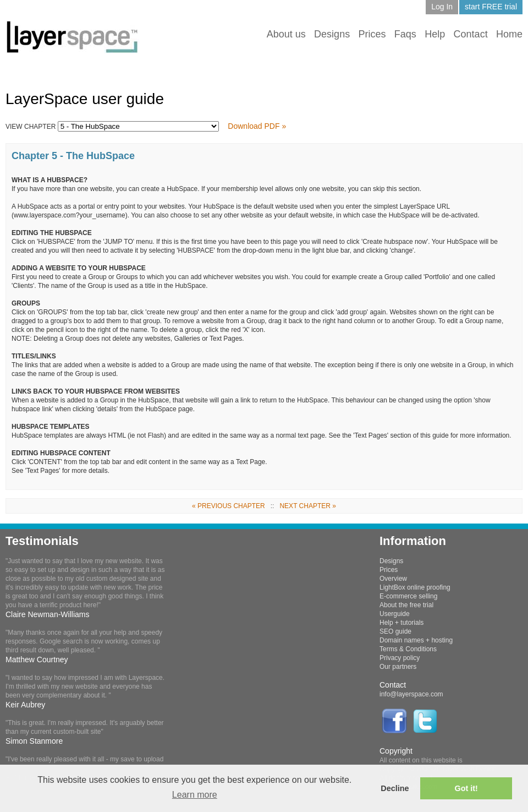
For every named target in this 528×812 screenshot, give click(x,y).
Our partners (398, 667)
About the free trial (406, 605)
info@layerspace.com (411, 694)
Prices (372, 34)
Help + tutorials (402, 623)
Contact (471, 34)
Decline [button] (395, 788)
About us (286, 34)
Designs (332, 34)
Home (509, 34)
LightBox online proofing (415, 587)
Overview (393, 579)
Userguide (395, 614)
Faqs (405, 34)
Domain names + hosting (416, 640)
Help (435, 34)
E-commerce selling (408, 596)
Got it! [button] (466, 788)
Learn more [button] (195, 795)
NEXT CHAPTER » (307, 506)
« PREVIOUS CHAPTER (229, 506)
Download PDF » (257, 126)
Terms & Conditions (408, 649)
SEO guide (395, 631)
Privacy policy (400, 658)
